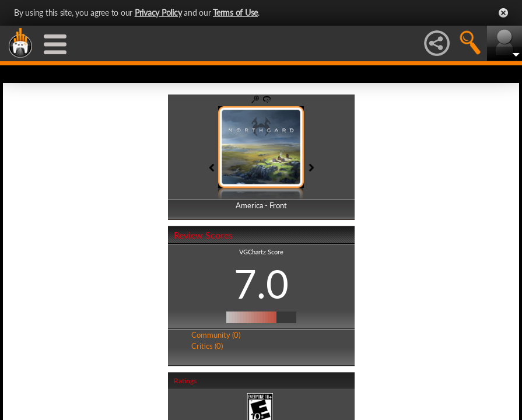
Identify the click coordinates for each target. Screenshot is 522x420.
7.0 (261, 283)
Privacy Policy (158, 13)
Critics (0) (207, 346)
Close (503, 13)
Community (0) (216, 335)
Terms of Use (235, 13)
